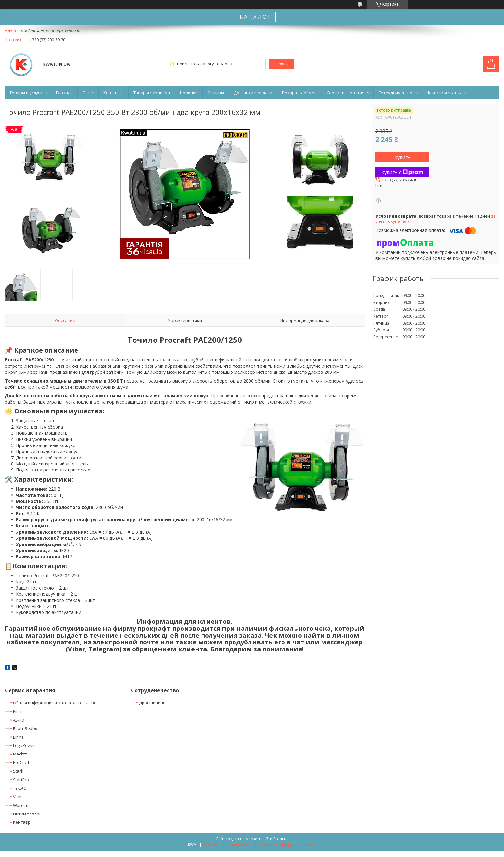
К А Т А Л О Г (255, 17)
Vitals (18, 797)
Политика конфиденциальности (286, 844)
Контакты (113, 93)
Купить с (402, 172)
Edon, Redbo (25, 728)
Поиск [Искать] (281, 64)
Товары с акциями (152, 93)
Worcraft (21, 805)
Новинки (189, 93)
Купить (403, 157)
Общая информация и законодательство (55, 703)
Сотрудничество (395, 93)
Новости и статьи (444, 93)
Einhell (19, 711)
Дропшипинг (152, 703)
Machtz (20, 754)
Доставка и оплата (253, 93)
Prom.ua (281, 839)
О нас (88, 93)
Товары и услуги (26, 93)
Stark (18, 771)
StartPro (21, 780)
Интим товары (28, 814)
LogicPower (24, 745)
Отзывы (216, 93)
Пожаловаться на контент (227, 844)
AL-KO (19, 720)
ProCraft (21, 762)
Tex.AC (20, 788)
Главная (64, 93)
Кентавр (22, 822)
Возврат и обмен (299, 93)
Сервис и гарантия (345, 93)
